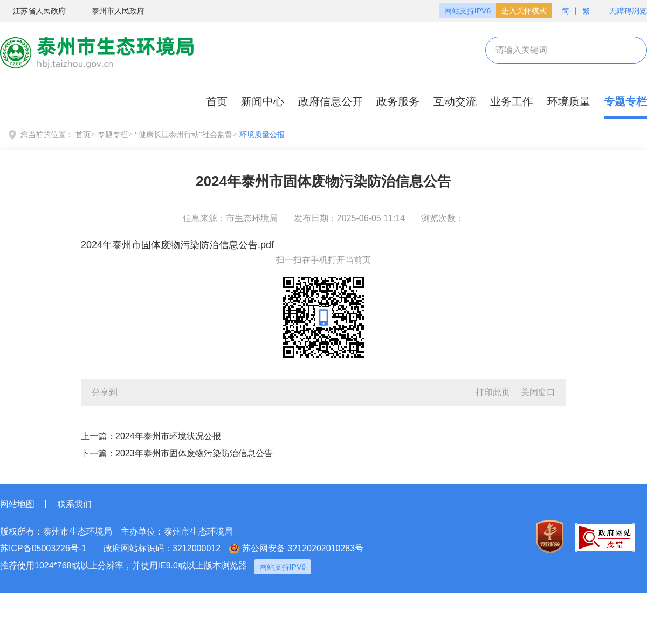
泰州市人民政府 (112, 11)
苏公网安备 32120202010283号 (296, 549)
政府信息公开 (331, 101)
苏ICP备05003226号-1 (43, 548)
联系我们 (74, 504)
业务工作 (512, 101)
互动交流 (455, 101)
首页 (217, 101)
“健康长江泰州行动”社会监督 (183, 135)
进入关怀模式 (524, 11)
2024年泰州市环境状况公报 (168, 436)
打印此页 (493, 392)
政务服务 (398, 101)
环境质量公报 (262, 135)
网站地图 (17, 504)
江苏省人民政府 (33, 11)
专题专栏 (625, 101)
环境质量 (569, 101)
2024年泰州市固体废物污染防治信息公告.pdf (177, 245)
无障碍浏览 (623, 11)
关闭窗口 (538, 392)
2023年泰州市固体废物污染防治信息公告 (194, 453)
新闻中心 (263, 101)
